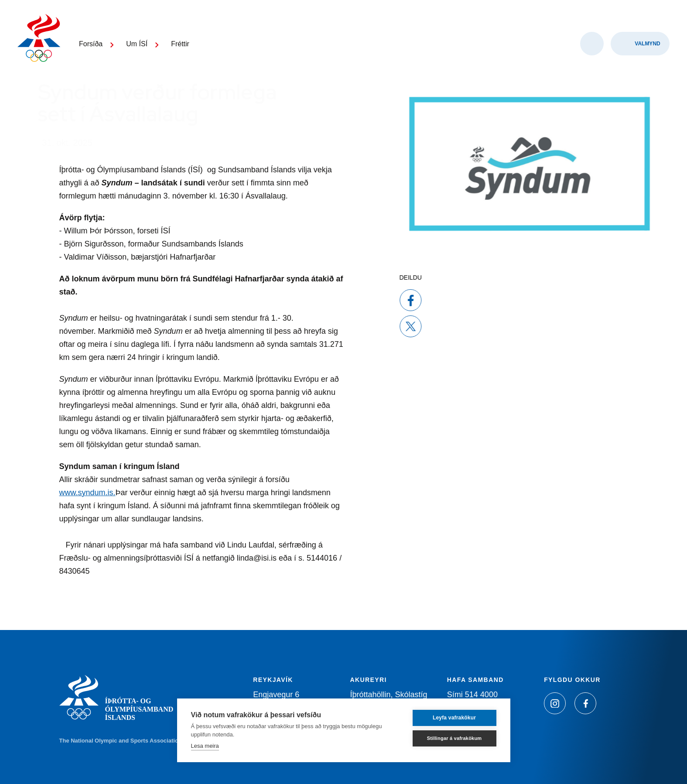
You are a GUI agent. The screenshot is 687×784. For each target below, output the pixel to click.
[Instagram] (555, 703)
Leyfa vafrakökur (454, 718)
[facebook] (390, 300)
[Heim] (39, 39)
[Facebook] (585, 703)
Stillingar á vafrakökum (455, 738)
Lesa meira (205, 746)
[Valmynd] (640, 44)
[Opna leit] (592, 44)
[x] (390, 326)
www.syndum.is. (87, 493)
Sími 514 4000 (472, 695)
